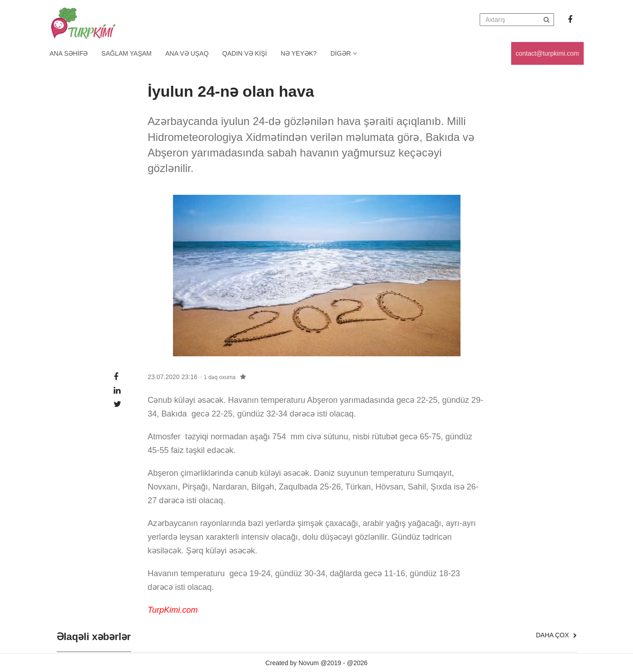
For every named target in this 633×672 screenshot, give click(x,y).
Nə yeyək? (299, 53)
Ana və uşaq (187, 53)
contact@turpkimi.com (547, 53)
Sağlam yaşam (126, 53)
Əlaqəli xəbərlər (94, 637)
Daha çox (556, 635)
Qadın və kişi (245, 53)
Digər (344, 53)
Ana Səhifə (69, 53)
